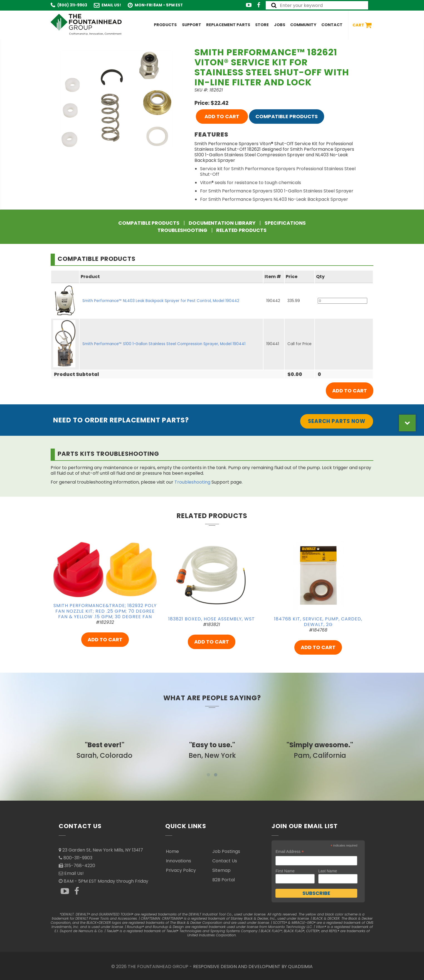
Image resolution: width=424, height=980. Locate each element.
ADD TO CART (222, 116)
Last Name (328, 871)
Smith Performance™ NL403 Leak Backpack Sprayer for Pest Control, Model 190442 (161, 301)
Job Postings (226, 851)
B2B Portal (224, 880)
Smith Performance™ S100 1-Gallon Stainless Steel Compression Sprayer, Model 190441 (164, 344)
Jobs (280, 25)
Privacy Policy (181, 870)
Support (192, 25)
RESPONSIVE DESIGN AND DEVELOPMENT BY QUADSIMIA (253, 967)
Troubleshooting (182, 230)
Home (172, 851)
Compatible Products (287, 116)
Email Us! (111, 5)
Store (262, 25)
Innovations (178, 861)
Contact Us (225, 861)
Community (303, 25)
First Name (285, 871)
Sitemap (221, 870)
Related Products (241, 230)
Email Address (290, 852)
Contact (332, 25)
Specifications (285, 223)
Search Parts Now (337, 421)
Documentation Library (222, 223)
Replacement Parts (228, 25)
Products (165, 25)
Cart (362, 25)
